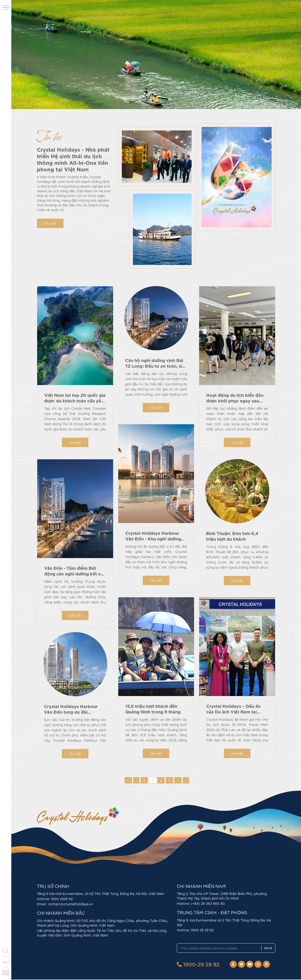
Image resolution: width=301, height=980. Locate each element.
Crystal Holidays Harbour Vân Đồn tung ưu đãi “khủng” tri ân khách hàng (72, 712)
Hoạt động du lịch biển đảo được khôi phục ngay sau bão (235, 400)
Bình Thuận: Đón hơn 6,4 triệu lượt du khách (232, 536)
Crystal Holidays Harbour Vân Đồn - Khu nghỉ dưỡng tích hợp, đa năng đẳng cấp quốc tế (154, 542)
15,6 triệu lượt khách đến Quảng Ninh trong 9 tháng (153, 709)
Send (268, 948)
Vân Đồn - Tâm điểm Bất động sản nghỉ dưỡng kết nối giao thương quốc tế (74, 573)
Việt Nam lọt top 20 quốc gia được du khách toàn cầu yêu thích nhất (75, 400)
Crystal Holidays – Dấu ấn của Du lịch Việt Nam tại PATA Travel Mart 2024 (233, 712)
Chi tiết (50, 223)
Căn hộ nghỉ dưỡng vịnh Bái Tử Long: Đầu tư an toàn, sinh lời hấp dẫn (156, 366)
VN (6, 962)
